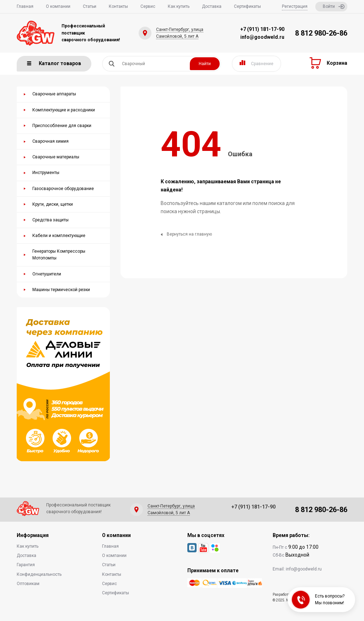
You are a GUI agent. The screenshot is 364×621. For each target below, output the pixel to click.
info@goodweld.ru (262, 37)
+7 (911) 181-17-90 (262, 29)
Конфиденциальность (39, 574)
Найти (205, 64)
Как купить (179, 6)
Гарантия (26, 565)
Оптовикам (28, 584)
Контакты (118, 6)
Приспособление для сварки (62, 126)
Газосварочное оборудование (63, 189)
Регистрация (295, 6)
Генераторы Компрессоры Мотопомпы (59, 255)
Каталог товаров (54, 63)
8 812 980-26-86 (321, 33)
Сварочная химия (50, 141)
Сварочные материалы (56, 157)
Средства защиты (50, 220)
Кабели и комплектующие (59, 236)
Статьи (90, 6)
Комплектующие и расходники (64, 110)
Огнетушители (47, 274)
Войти (334, 7)
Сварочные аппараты (54, 94)
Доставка (212, 6)
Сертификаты (247, 6)
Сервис (148, 6)
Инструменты (46, 173)
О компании (58, 6)
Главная (25, 6)
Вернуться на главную (186, 234)
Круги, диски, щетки (53, 204)
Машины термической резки (61, 290)
